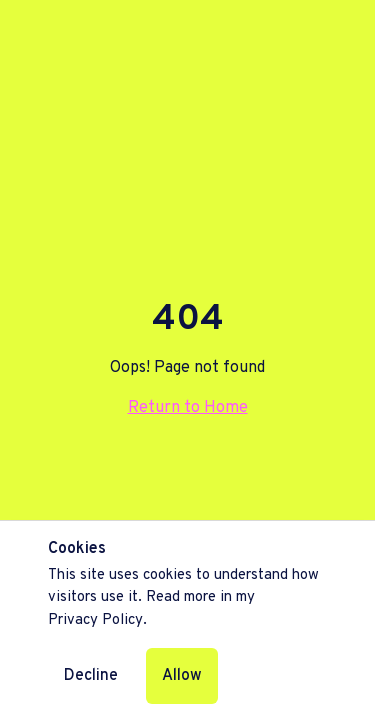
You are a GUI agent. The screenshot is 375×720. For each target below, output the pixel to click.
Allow (182, 676)
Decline (91, 676)
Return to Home (188, 408)
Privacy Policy (95, 620)
